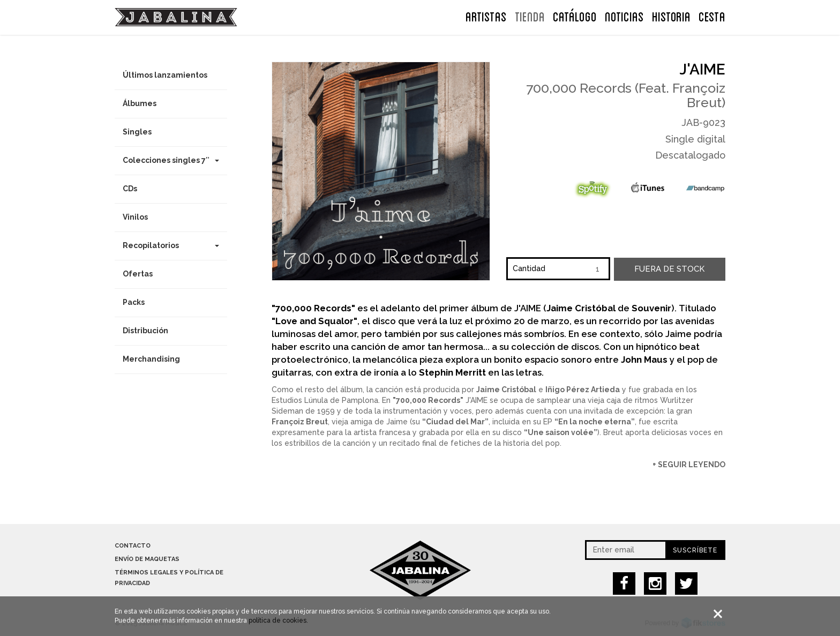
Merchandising (151, 359)
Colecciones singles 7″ (171, 160)
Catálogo (575, 16)
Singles (137, 132)
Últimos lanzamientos (165, 75)
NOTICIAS (624, 16)
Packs (134, 302)
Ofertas (138, 274)
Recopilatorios (171, 245)
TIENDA (530, 16)
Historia (671, 16)
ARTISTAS (486, 16)
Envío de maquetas (147, 559)
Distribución (145, 331)
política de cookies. (278, 622)
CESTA (712, 16)
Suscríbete (695, 550)
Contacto (133, 546)
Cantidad (529, 268)
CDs (130, 189)
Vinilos (135, 217)
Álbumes (140, 103)
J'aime (703, 69)
